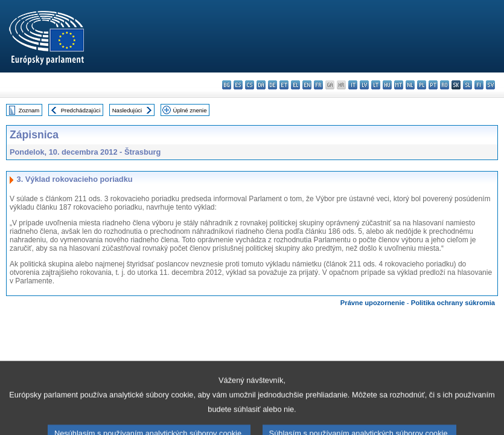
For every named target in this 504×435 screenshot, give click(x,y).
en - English (307, 85)
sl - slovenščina (467, 85)
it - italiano (353, 85)
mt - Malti (399, 85)
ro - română (445, 85)
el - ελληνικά (295, 85)
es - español (238, 85)
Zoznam (29, 110)
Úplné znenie (190, 110)
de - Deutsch (273, 85)
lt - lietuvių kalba (376, 85)
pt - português (433, 85)
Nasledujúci (127, 110)
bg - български (227, 85)
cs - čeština (250, 85)
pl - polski (422, 85)
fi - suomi (479, 85)
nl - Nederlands (410, 85)
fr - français (318, 85)
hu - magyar (387, 85)
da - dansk (261, 85)
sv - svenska (490, 85)
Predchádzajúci (81, 110)
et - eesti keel (284, 85)
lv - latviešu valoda (364, 85)
